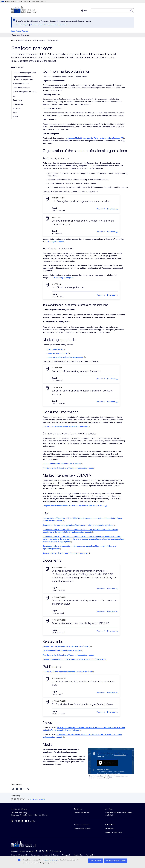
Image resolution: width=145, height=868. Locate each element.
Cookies (56, 855)
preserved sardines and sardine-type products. (66, 357)
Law (14, 96)
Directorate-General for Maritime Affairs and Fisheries (119, 814)
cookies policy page (51, 860)
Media (15, 117)
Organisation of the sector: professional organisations (23, 78)
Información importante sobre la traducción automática (48, 25)
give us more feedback (37, 799)
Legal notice (79, 855)
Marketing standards (21, 83)
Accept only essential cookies (116, 861)
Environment (110, 829)
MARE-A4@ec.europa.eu (54, 242)
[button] (101, 209)
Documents (17, 100)
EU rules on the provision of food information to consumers (66, 427)
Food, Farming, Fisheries (20, 31)
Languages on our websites (41, 855)
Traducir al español (23, 25)
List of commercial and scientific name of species (62, 464)
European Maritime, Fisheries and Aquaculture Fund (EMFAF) (66, 646)
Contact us (58, 851)
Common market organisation (24, 73)
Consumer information (21, 88)
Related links (18, 104)
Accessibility (90, 855)
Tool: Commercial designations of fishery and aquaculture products (69, 468)
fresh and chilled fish (56, 350)
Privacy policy (67, 855)
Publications (18, 108)
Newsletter (32, 821)
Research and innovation (114, 832)
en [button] (84, 11)
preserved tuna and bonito (58, 353)
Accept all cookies (96, 861)
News (15, 112)
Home (13, 40)
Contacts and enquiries (82, 813)
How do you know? (39, 1)
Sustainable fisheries (24, 40)
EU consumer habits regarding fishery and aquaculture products (67, 672)
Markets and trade (39, 40)
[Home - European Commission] (27, 9)
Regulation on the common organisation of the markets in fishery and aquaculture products (78, 525)
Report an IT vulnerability (20, 855)
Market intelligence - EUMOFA (25, 92)
